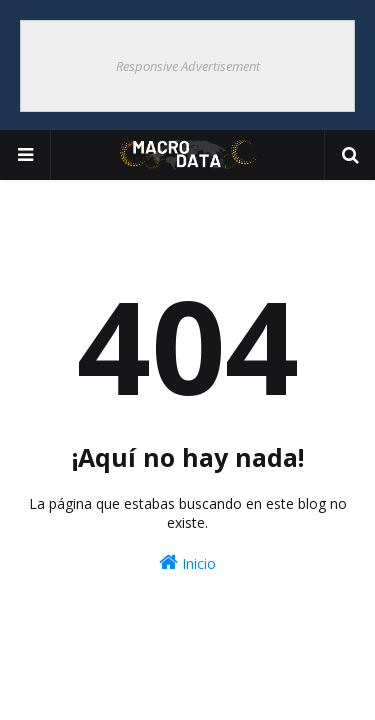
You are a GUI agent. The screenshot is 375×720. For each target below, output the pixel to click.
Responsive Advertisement (188, 66)
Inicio (187, 562)
